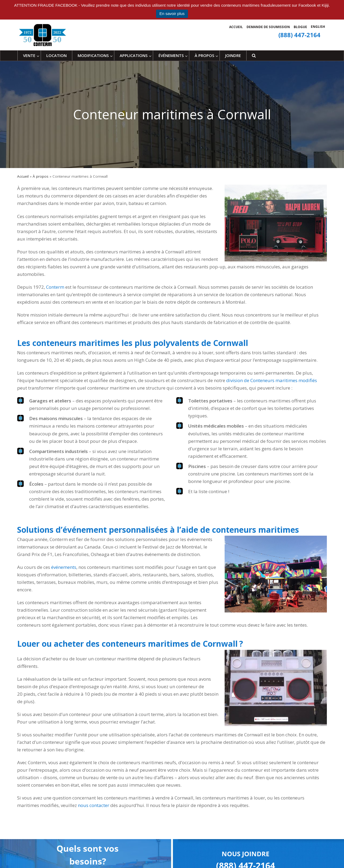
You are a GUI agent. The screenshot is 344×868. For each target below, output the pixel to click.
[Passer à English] (318, 27)
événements (64, 567)
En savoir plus (172, 14)
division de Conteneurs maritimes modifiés (272, 380)
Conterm (55, 287)
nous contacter (94, 805)
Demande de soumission (268, 27)
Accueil (236, 27)
